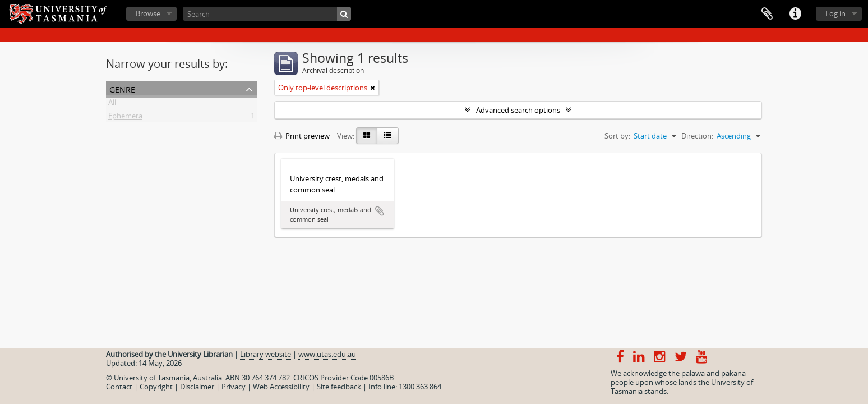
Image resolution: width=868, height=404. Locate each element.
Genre (122, 88)
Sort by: (617, 136)
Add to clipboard (380, 211)
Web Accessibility (281, 387)
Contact (119, 387)
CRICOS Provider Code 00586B (343, 378)
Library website (266, 354)
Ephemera (125, 118)
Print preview (302, 136)
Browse (148, 13)
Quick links (795, 14)
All (112, 104)
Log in (835, 13)
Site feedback (339, 387)
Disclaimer (197, 387)
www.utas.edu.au (327, 354)
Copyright (156, 387)
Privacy (234, 387)
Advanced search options (518, 110)
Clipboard (767, 14)
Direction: (697, 136)
